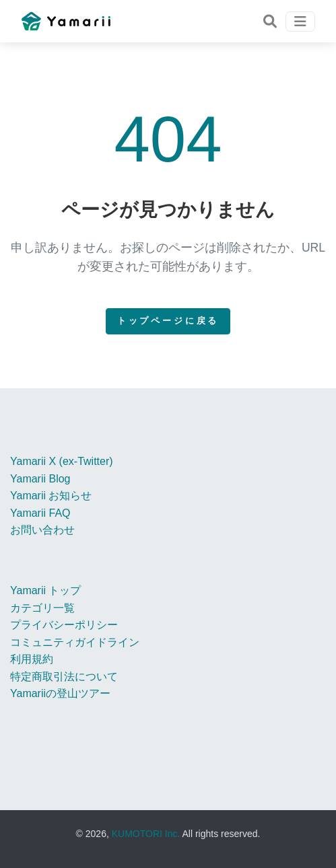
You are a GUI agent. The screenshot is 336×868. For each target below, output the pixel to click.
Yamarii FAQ (40, 513)
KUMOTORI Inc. (146, 834)
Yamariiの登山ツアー (60, 693)
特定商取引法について (64, 677)
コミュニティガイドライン (75, 642)
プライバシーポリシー (64, 625)
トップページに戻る (168, 321)
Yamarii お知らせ (51, 496)
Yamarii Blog (40, 479)
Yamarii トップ (46, 590)
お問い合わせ (42, 530)
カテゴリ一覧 (42, 608)
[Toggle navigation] (270, 22)
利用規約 (32, 659)
